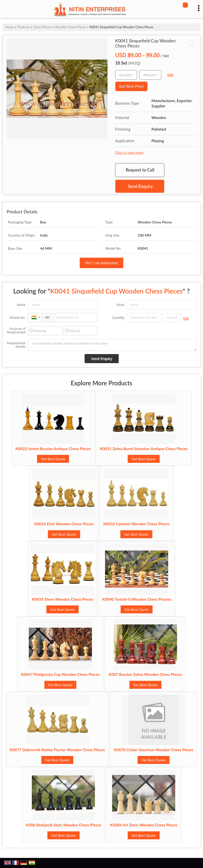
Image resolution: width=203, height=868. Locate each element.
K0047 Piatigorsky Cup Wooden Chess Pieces (60, 674)
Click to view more (129, 152)
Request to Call (140, 170)
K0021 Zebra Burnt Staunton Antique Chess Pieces (144, 449)
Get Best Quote (53, 459)
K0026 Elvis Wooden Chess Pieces (64, 524)
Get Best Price (131, 86)
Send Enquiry (141, 186)
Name (21, 305)
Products (23, 27)
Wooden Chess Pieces (70, 27)
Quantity (118, 318)
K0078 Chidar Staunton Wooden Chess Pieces (154, 750)
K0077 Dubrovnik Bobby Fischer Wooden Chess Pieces (57, 750)
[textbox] (150, 75)
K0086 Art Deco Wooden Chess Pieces (144, 825)
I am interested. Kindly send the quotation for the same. (112, 345)
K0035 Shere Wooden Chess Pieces (62, 599)
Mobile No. (18, 318)
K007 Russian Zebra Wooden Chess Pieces (145, 674)
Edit (170, 75)
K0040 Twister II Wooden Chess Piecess (137, 599)
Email (120, 305)
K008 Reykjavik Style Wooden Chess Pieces (64, 825)
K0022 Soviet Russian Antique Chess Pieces (53, 449)
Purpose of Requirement (16, 331)
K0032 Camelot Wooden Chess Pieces (136, 524)
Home (9, 27)
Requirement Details (16, 345)
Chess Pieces (42, 27)
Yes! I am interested (101, 263)
